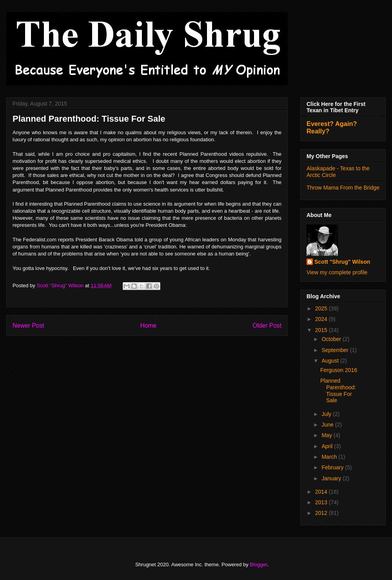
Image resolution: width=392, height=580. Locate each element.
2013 (322, 502)
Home (149, 326)
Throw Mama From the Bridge (343, 188)
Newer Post (28, 326)
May (327, 435)
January (332, 478)
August (331, 361)
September (336, 350)
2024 (322, 319)
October (332, 339)
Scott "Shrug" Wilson (342, 262)
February (333, 467)
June (328, 425)
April (328, 446)
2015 (322, 330)
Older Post (267, 326)
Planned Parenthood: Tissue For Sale (338, 390)
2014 (322, 492)
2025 (322, 308)
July (327, 414)
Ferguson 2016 (339, 370)
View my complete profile (337, 272)
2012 (322, 513)
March (330, 457)
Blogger (258, 564)
